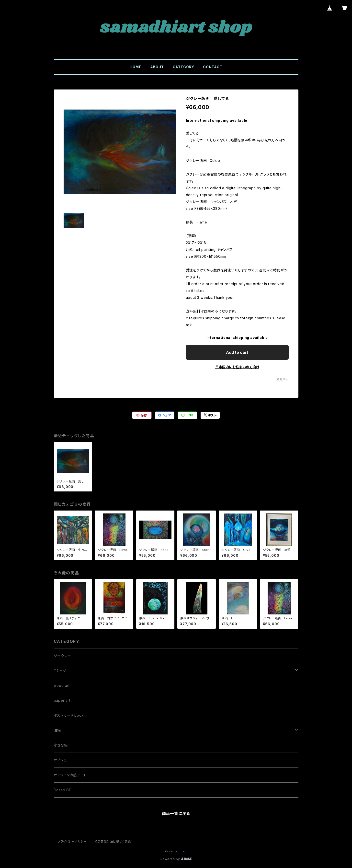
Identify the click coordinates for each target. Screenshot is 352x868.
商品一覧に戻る (176, 813)
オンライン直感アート (70, 775)
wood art (62, 685)
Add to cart (237, 352)
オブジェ (60, 760)
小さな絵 (61, 745)
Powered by (176, 859)
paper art (62, 700)
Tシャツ (60, 671)
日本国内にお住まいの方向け (237, 367)
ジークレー (62, 656)
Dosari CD (63, 790)
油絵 (57, 730)
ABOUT (157, 67)
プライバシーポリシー (72, 841)
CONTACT (213, 67)
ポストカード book (69, 715)
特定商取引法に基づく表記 (113, 841)
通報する (282, 379)
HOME (135, 67)
